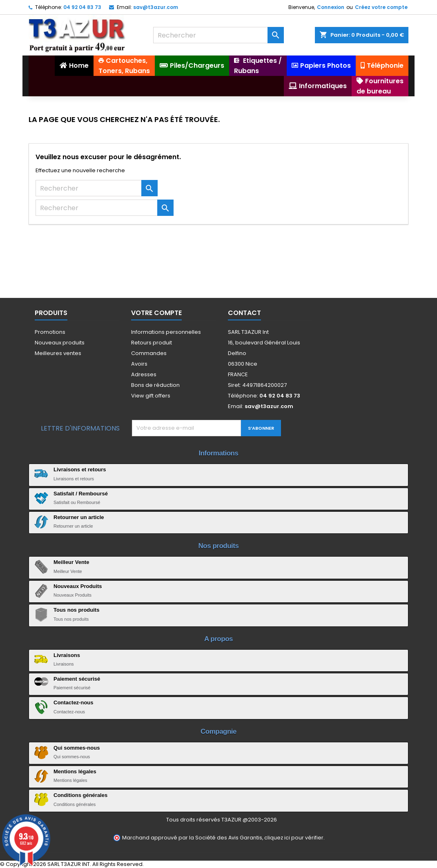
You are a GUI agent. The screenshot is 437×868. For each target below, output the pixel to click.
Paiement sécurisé (77, 679)
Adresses (144, 374)
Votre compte (156, 313)
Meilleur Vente (71, 562)
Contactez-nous (74, 703)
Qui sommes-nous (77, 748)
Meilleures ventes (58, 353)
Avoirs (139, 364)
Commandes (149, 353)
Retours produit (152, 343)
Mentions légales (75, 771)
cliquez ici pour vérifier (294, 838)
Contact (244, 313)
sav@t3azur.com (156, 7)
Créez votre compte (381, 7)
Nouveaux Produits (78, 586)
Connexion (331, 7)
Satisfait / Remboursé (81, 494)
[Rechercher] (218, 35)
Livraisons (67, 655)
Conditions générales (80, 795)
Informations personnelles (166, 332)
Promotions (50, 332)
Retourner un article (79, 517)
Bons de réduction (155, 385)
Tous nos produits (76, 610)
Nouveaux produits (60, 343)
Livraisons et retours (80, 470)
